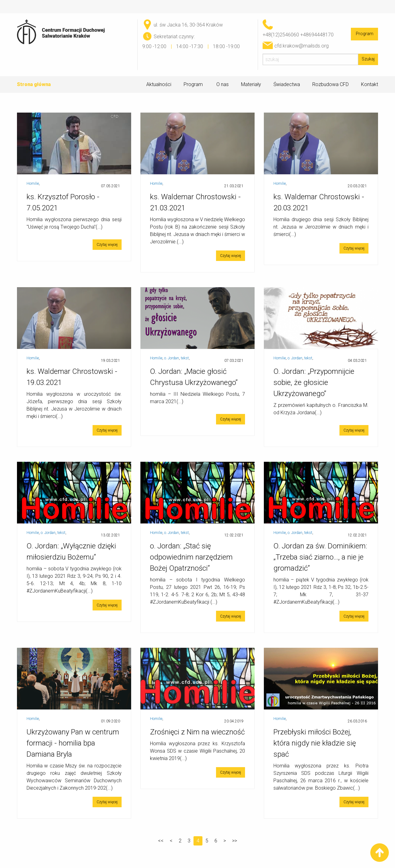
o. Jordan (172, 358)
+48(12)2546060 (281, 35)
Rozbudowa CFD (331, 84)
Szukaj (368, 59)
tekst (185, 358)
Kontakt (370, 84)
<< (161, 841)
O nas (222, 85)
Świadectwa (287, 84)
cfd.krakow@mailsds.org (301, 46)
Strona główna (34, 84)
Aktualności (159, 84)
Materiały (251, 85)
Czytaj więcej (107, 245)
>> (235, 841)
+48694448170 (317, 35)
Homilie (33, 184)
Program (365, 34)
